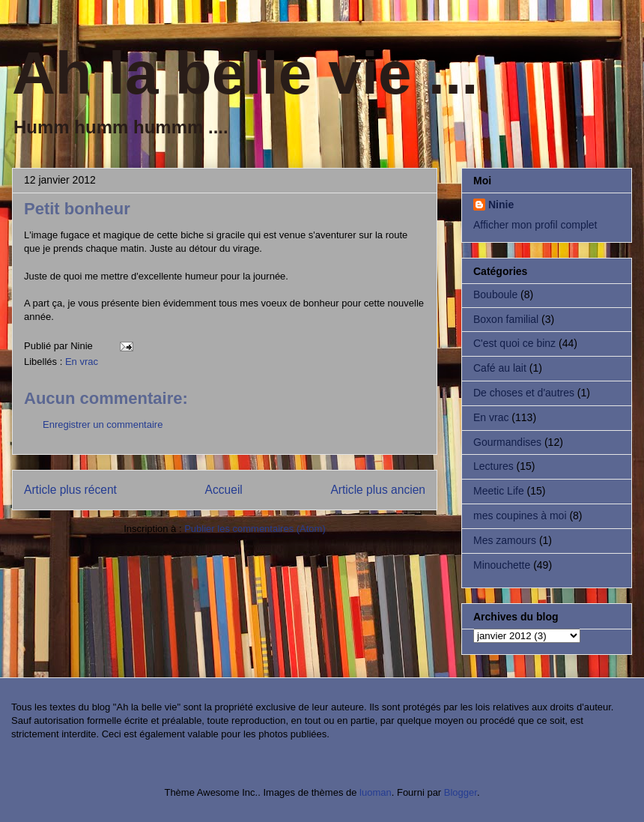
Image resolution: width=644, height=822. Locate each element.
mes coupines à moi (520, 516)
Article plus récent (70, 490)
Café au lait (500, 368)
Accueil (224, 490)
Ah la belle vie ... (245, 73)
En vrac (82, 362)
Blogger (461, 792)
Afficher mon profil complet (535, 225)
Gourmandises (507, 442)
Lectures (493, 466)
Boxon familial (506, 319)
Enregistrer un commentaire (103, 424)
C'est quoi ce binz (514, 343)
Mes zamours (505, 540)
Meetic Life (499, 491)
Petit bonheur (77, 209)
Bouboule (495, 294)
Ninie (501, 205)
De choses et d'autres (524, 393)
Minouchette (502, 565)
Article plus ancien (378, 490)
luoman (376, 792)
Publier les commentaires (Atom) (255, 529)
